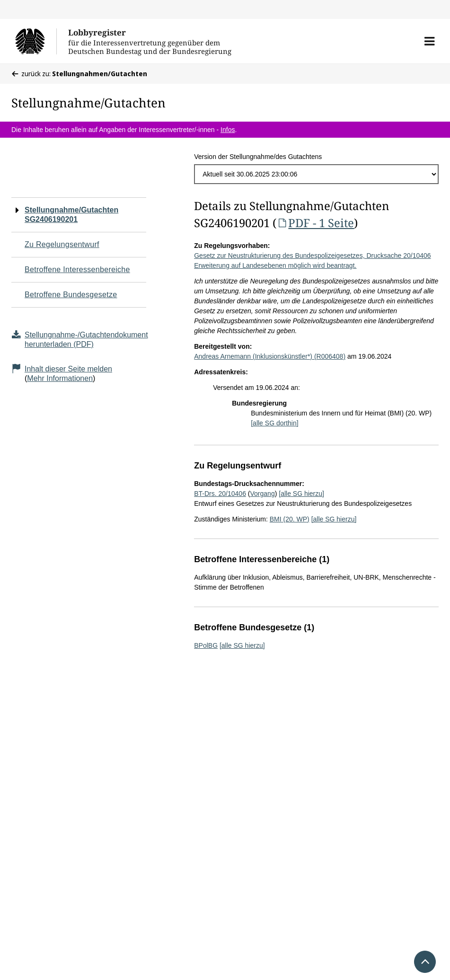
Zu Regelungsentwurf (62, 244)
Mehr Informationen (60, 378)
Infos (228, 130)
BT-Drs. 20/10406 (220, 494)
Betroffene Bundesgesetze (71, 295)
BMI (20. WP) (290, 519)
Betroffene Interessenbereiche (77, 269)
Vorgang (263, 494)
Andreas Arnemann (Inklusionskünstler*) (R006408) (270, 356)
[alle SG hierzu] (301, 494)
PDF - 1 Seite (315, 223)
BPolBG (206, 645)
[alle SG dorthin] (274, 423)
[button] (429, 41)
